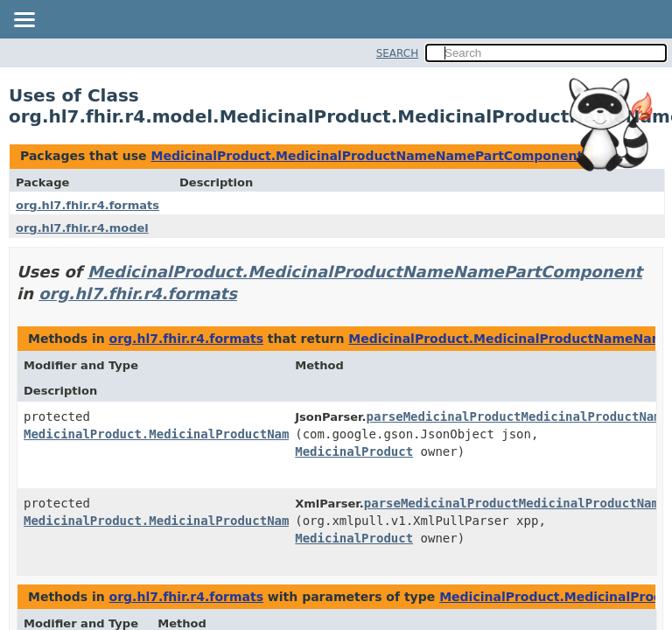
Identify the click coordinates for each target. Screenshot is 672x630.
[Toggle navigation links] (24, 21)
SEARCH (398, 53)
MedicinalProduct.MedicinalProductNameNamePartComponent (367, 156)
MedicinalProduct (354, 451)
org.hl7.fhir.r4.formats (87, 205)
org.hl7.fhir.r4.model (82, 228)
